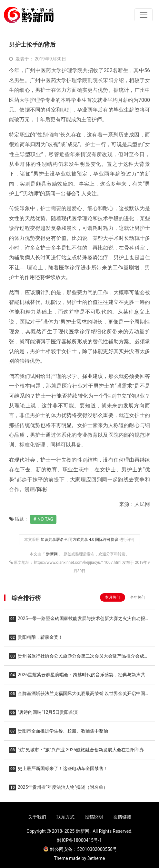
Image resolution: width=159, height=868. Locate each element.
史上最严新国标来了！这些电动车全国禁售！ (59, 769)
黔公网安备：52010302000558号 (80, 849)
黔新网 (52, 554)
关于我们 (37, 817)
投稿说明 (94, 817)
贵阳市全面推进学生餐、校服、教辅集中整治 (59, 731)
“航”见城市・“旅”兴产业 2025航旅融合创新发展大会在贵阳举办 (76, 750)
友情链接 (122, 817)
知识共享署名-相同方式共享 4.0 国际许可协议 (80, 540)
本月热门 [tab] (113, 597)
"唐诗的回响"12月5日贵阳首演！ (46, 713)
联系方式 (65, 817)
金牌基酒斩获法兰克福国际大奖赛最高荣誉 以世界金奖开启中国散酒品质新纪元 (79, 696)
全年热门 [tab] (138, 597)
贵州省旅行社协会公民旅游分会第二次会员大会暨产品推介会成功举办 (79, 658)
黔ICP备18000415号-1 (79, 840)
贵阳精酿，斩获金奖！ (36, 638)
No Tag (45, 519)
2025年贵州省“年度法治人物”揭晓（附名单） (58, 788)
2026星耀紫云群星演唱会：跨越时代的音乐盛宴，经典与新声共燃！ (77, 677)
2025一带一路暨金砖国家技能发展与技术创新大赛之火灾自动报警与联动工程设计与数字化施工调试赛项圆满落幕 (79, 621)
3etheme (96, 858)
